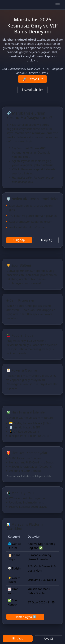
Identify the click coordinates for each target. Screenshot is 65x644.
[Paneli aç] (58, 5)
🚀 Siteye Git (33, 79)
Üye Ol (49, 639)
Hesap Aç (46, 240)
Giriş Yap (19, 240)
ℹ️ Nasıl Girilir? (32, 90)
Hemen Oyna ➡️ (25, 617)
